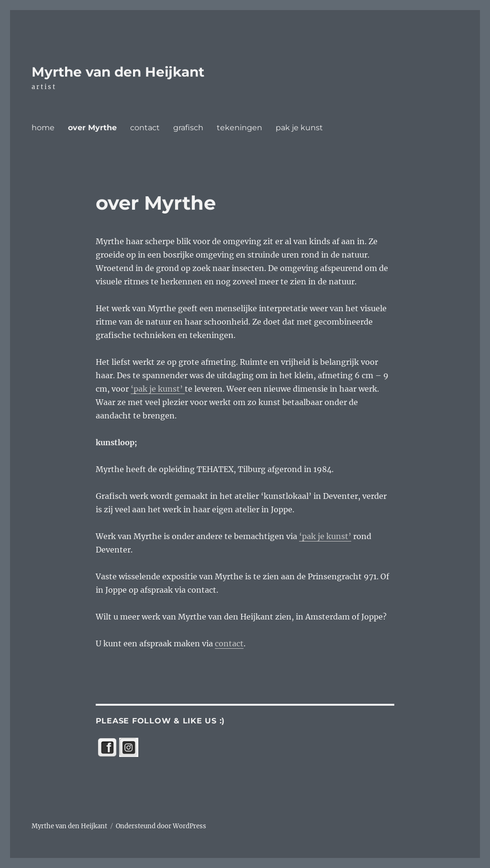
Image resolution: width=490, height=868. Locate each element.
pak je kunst (299, 128)
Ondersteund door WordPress (161, 826)
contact (145, 128)
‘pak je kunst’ (158, 389)
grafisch (188, 128)
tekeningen (239, 128)
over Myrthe (92, 128)
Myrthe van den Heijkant (118, 72)
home (43, 128)
